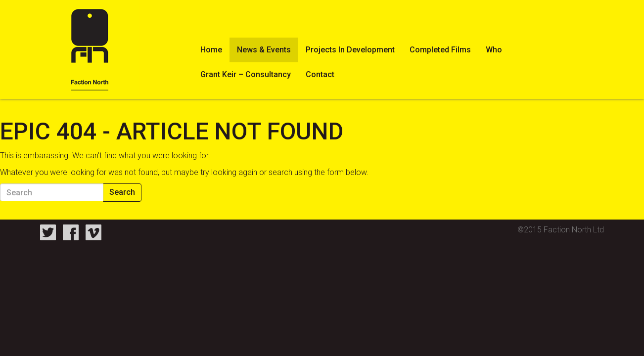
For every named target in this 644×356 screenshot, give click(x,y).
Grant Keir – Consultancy (246, 74)
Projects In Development (350, 50)
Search (122, 192)
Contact (320, 74)
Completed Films (440, 50)
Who (494, 50)
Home (211, 50)
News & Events (264, 50)
